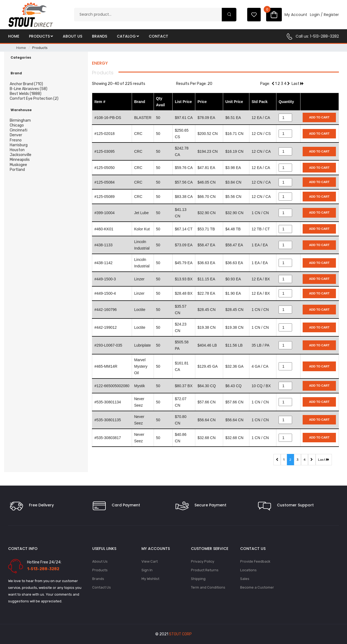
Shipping (198, 579)
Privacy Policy (203, 561)
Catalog (128, 36)
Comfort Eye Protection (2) (34, 99)
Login (315, 15)
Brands (100, 36)
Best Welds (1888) (26, 94)
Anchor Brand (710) (26, 84)
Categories (21, 58)
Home (14, 36)
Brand (16, 73)
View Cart (150, 561)
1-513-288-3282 (324, 36)
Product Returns (205, 570)
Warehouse (21, 110)
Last (298, 84)
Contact (158, 36)
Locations (248, 570)
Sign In (147, 570)
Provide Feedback (255, 561)
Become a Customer (257, 587)
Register (331, 15)
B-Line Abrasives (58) (29, 89)
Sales (245, 579)
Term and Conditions (208, 587)
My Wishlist (150, 579)
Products (41, 36)
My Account (296, 15)
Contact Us (102, 587)
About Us (72, 36)
